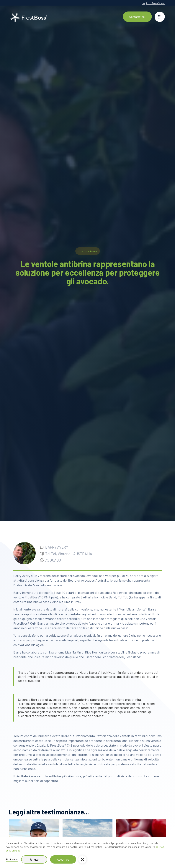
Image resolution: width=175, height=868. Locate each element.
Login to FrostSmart (154, 3)
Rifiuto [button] (34, 859)
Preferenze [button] (12, 859)
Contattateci (137, 17)
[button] (82, 859)
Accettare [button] (63, 859)
